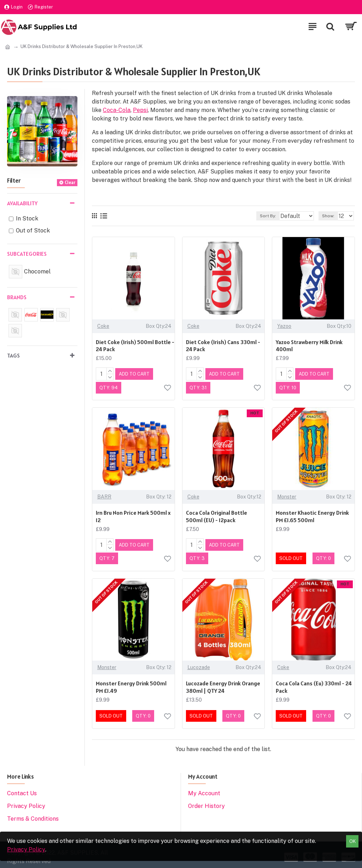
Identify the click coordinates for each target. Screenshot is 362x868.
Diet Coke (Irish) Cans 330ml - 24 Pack (223, 346)
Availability (22, 203)
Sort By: (247, 216)
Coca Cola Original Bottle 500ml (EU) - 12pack (217, 515)
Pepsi (140, 110)
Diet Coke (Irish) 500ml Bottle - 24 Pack (135, 346)
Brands (17, 297)
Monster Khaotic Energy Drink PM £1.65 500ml (312, 515)
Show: (328, 216)
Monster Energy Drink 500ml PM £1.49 (131, 684)
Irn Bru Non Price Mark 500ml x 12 (133, 515)
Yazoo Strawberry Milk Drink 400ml (309, 346)
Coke (103, 326)
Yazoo (284, 326)
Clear (70, 182)
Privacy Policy (26, 849)
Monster (287, 495)
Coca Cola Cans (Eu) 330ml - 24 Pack (314, 684)
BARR (104, 495)
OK (352, 841)
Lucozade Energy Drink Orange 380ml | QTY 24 (223, 684)
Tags (13, 355)
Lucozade (199, 665)
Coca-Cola (117, 110)
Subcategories (27, 254)
